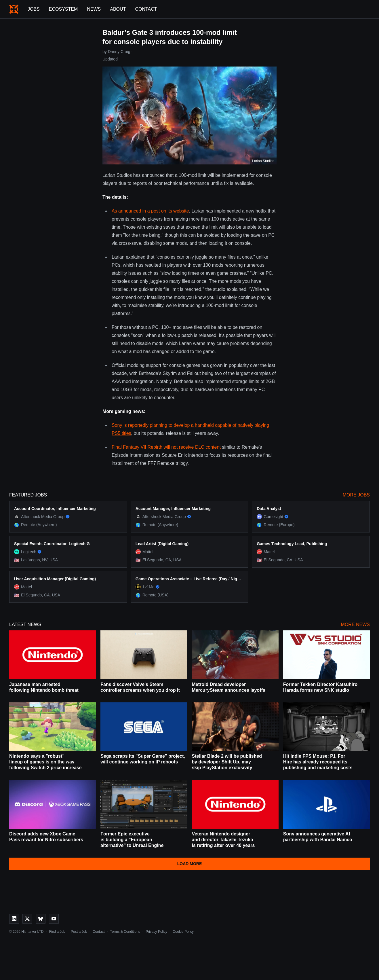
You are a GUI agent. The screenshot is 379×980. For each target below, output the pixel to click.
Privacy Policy (156, 932)
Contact (146, 9)
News (94, 9)
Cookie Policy (183, 932)
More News (355, 624)
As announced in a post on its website (150, 211)
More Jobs (356, 495)
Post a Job (79, 932)
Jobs (34, 9)
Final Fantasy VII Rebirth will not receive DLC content (166, 447)
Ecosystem (63, 9)
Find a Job (57, 932)
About (118, 9)
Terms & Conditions (125, 932)
